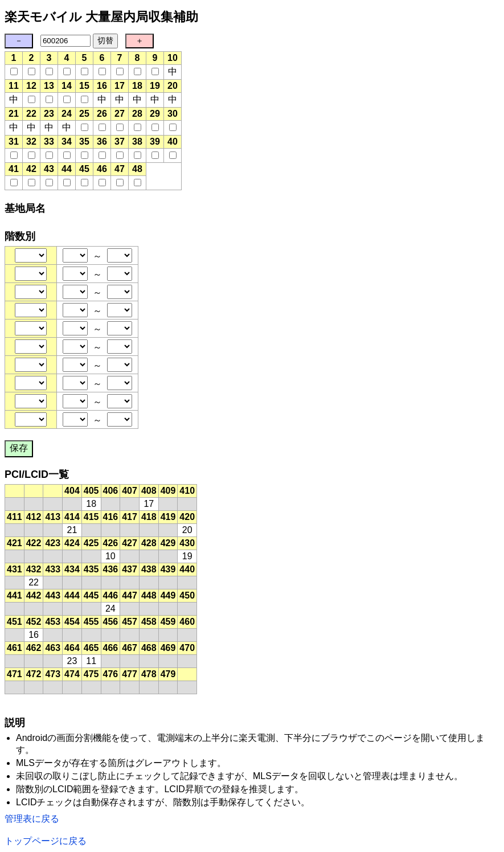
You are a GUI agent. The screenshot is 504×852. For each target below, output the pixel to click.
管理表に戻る (32, 819)
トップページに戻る (46, 841)
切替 (105, 40)
